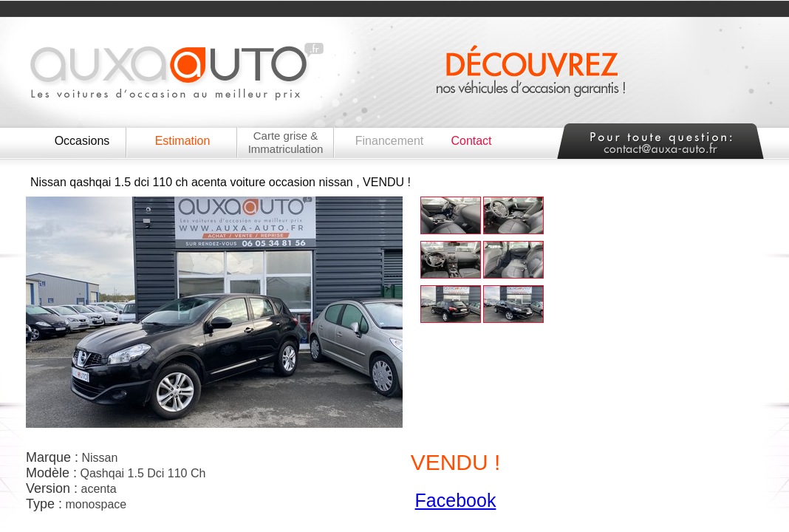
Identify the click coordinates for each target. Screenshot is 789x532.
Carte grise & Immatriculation (286, 142)
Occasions (82, 141)
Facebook (456, 500)
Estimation (183, 141)
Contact (471, 141)
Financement (390, 141)
